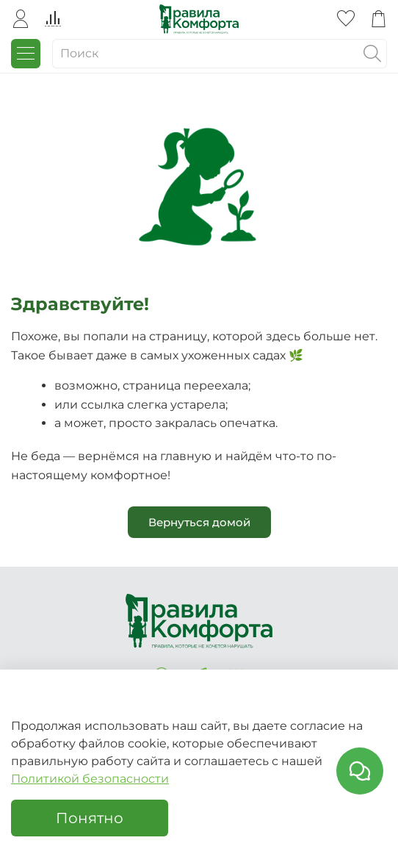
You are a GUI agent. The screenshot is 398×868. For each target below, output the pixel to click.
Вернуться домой (199, 522)
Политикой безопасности (90, 779)
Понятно (90, 818)
